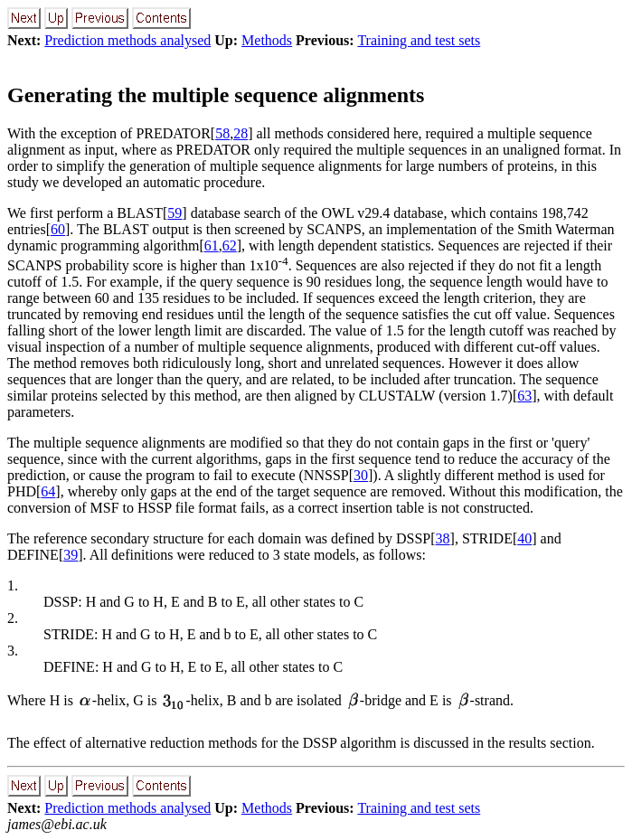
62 (230, 245)
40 (524, 538)
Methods (267, 40)
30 (361, 475)
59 (175, 213)
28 (241, 133)
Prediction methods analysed (127, 40)
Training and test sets (419, 40)
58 (222, 133)
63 (524, 396)
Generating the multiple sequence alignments (216, 95)
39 (71, 555)
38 (443, 538)
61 (212, 245)
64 (48, 491)
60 (58, 229)
